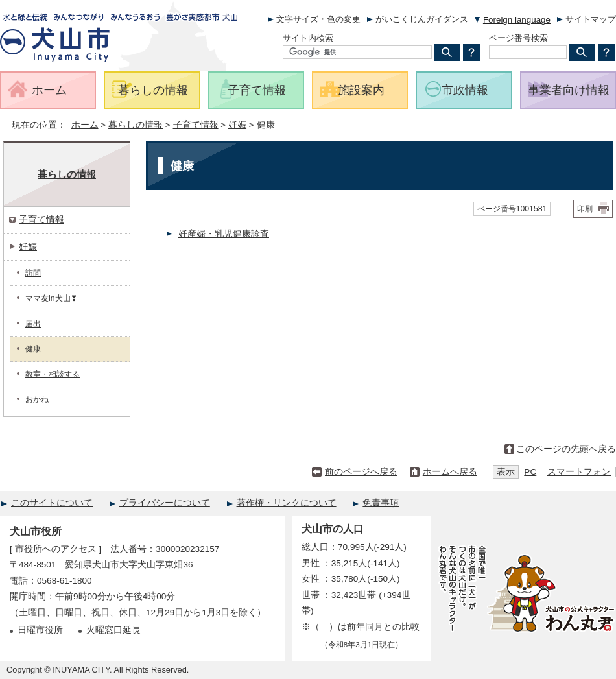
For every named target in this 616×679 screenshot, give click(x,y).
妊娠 (237, 125)
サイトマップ (591, 19)
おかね (37, 399)
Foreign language (517, 20)
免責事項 (381, 503)
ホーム (85, 125)
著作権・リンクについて (287, 503)
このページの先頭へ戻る (566, 449)
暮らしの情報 (136, 125)
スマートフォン (579, 472)
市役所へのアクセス (56, 549)
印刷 (585, 209)
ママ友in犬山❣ (51, 298)
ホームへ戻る (450, 472)
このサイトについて (52, 503)
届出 (33, 324)
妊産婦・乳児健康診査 (224, 234)
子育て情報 (196, 125)
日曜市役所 (40, 630)
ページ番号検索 (518, 38)
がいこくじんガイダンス (422, 19)
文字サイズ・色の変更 (318, 19)
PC (530, 472)
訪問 (33, 273)
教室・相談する (53, 374)
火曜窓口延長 (113, 630)
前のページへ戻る (361, 472)
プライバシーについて (165, 503)
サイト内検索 (308, 38)
